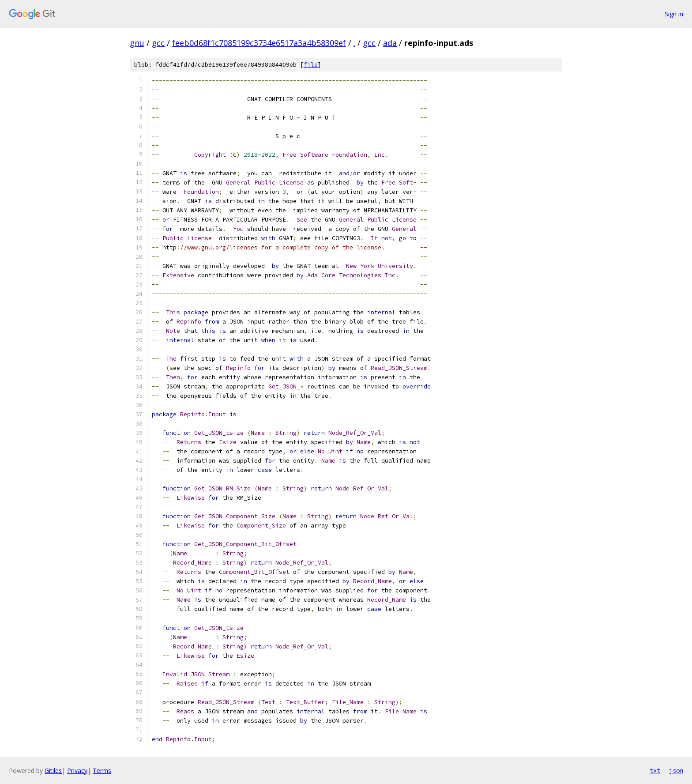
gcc (158, 43)
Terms (102, 771)
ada (390, 43)
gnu (137, 43)
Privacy (77, 771)
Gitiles (53, 771)
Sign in (674, 14)
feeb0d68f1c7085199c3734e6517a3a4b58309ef (259, 43)
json (676, 770)
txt (655, 770)
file (311, 65)
